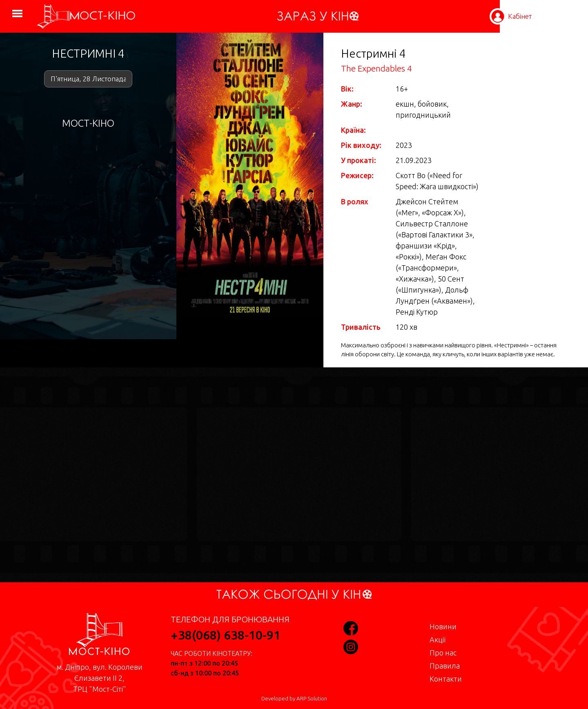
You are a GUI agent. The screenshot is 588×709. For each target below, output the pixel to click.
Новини (443, 626)
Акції (438, 640)
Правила (445, 666)
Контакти (446, 679)
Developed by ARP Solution (294, 699)
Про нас (443, 653)
